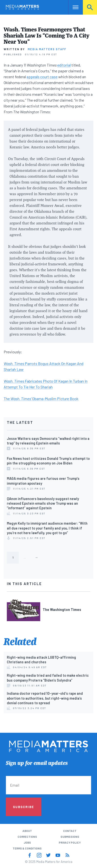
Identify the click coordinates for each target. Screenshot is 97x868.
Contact (70, 831)
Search (90, 7)
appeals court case (42, 77)
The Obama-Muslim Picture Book (41, 399)
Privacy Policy (70, 843)
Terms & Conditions (27, 848)
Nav (72, 7)
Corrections (27, 837)
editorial (64, 65)
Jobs (27, 843)
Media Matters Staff (47, 49)
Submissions (70, 837)
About (27, 831)
